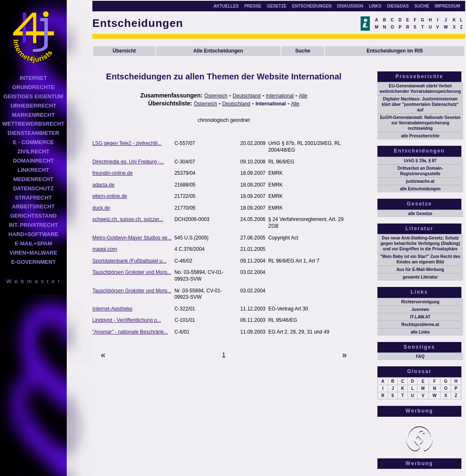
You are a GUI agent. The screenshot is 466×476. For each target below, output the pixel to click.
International (280, 96)
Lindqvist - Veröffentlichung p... (127, 320)
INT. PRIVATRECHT (33, 225)
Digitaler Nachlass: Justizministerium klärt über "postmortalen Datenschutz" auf (420, 104)
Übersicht (124, 51)
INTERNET (33, 78)
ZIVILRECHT (33, 151)
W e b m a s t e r (33, 281)
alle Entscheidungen (420, 189)
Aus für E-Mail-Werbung (420, 270)
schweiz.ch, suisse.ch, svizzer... (128, 219)
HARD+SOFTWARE (33, 234)
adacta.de (103, 185)
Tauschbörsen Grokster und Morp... (132, 272)
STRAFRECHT (33, 198)
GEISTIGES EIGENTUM (33, 96)
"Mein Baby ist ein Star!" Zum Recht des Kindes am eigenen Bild (420, 259)
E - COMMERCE (34, 142)
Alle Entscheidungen (218, 51)
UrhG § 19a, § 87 (420, 161)
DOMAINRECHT (34, 161)
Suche (303, 51)
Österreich (216, 96)
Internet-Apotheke (112, 309)
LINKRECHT (33, 170)
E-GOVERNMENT (33, 262)
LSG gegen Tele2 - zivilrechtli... (127, 143)
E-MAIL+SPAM (33, 243)
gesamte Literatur (420, 277)
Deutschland (247, 96)
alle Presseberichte (420, 136)
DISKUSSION (350, 6)
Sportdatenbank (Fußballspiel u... (130, 261)
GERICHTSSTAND (33, 216)
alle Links (420, 332)
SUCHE (422, 6)
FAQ (420, 356)
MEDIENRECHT (33, 179)
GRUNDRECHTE (33, 87)
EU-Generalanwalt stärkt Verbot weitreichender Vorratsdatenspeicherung (420, 89)
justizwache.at (420, 181)
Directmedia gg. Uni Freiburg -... (128, 162)
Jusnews (420, 309)
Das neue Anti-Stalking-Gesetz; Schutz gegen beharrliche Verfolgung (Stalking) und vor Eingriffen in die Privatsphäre (420, 243)
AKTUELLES (226, 6)
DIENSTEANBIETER (33, 133)
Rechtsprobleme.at (420, 325)
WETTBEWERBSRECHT (33, 124)
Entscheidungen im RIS (395, 51)
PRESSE (253, 6)
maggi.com (105, 249)
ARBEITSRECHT (34, 206)
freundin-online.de (113, 173)
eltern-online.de (110, 196)
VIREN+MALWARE (34, 253)
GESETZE (277, 6)
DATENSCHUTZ (33, 188)
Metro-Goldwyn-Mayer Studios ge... (132, 238)
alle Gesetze (420, 214)
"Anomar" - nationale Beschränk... (130, 332)
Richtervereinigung (420, 302)
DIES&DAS (398, 6)
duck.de (101, 208)
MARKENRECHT (34, 115)
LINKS (375, 6)
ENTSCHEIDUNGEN (312, 6)
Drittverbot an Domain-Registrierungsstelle (420, 171)
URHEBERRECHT (33, 106)
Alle (303, 96)
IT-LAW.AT (420, 317)
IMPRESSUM (447, 6)
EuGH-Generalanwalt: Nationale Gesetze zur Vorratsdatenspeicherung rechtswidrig (420, 123)
